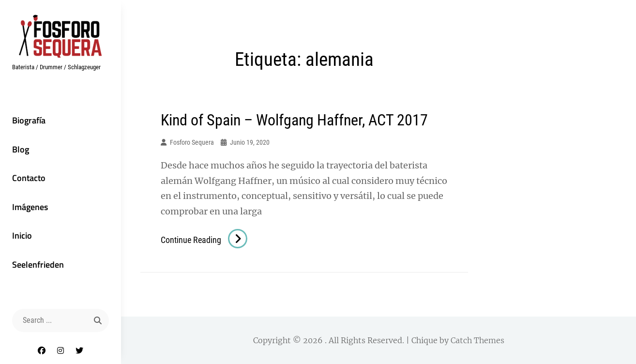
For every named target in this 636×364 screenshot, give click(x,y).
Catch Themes (477, 340)
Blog (21, 149)
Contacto (29, 178)
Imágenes (30, 207)
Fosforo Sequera (192, 142)
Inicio (22, 235)
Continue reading (204, 240)
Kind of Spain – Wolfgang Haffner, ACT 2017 (294, 120)
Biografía (29, 120)
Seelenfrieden (38, 265)
